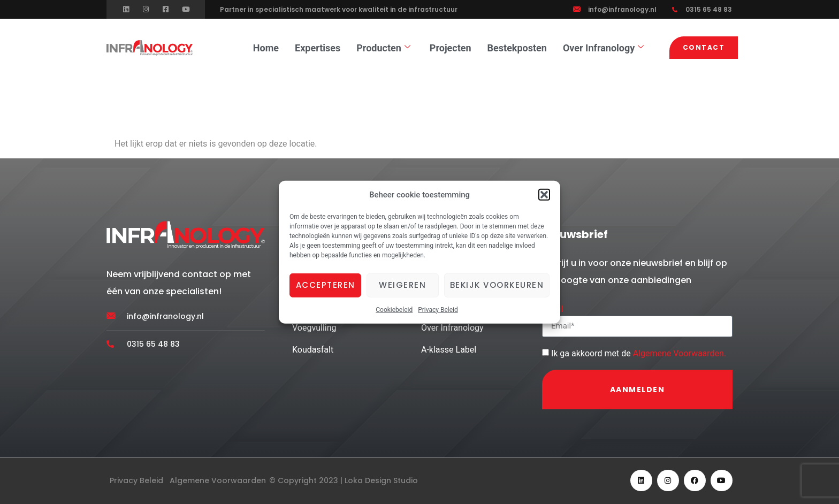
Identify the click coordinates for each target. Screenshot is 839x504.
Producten (383, 48)
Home (266, 48)
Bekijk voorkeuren (497, 285)
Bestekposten (517, 48)
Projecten (451, 48)
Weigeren (402, 285)
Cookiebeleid (394, 309)
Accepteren (326, 285)
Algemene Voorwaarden (678, 353)
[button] (544, 195)
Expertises (318, 48)
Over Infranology (603, 48)
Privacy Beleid (438, 309)
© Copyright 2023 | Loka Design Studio (344, 480)
